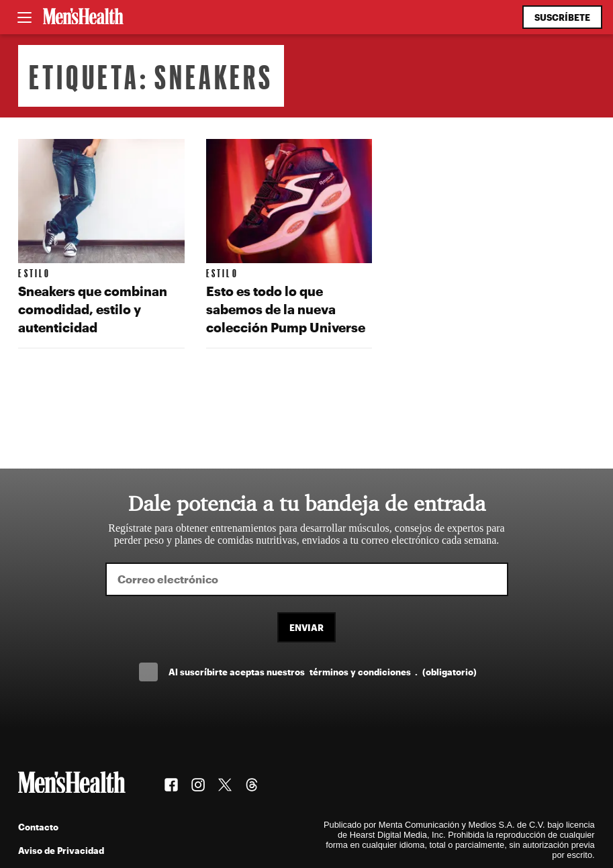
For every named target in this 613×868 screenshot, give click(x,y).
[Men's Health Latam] (83, 17)
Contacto (38, 827)
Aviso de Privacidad (61, 850)
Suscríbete (562, 17)
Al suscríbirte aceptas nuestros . (322, 672)
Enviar (306, 627)
